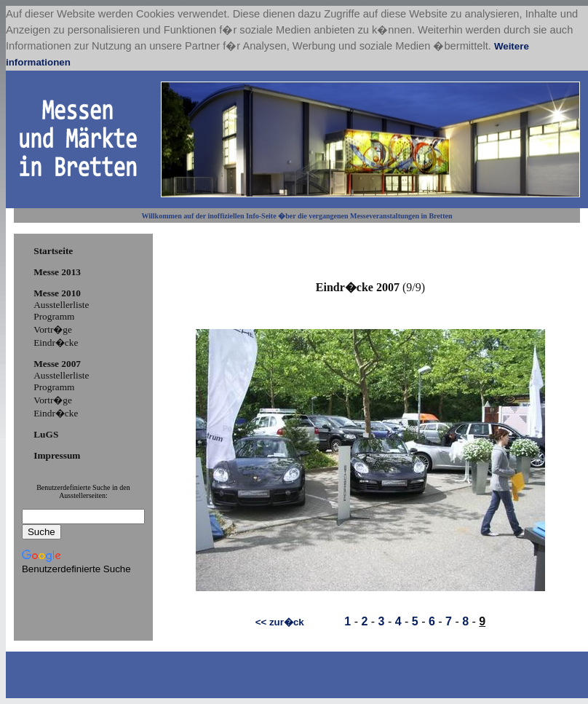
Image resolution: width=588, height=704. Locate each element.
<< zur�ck (280, 622)
